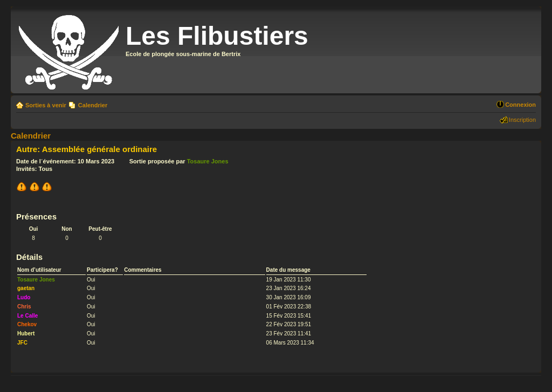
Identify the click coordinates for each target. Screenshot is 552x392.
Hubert (26, 333)
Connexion (520, 105)
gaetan (26, 288)
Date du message (288, 270)
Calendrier (93, 105)
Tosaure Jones (208, 161)
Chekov (27, 324)
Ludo (24, 297)
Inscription (522, 120)
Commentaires (143, 270)
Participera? (102, 270)
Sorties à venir (46, 105)
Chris (24, 307)
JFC (22, 343)
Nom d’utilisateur (39, 270)
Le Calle (27, 316)
